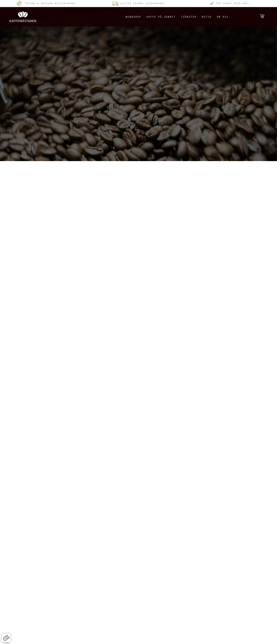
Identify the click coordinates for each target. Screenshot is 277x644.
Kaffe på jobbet (161, 17)
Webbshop (133, 17)
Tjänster (189, 17)
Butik (207, 17)
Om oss (223, 17)
